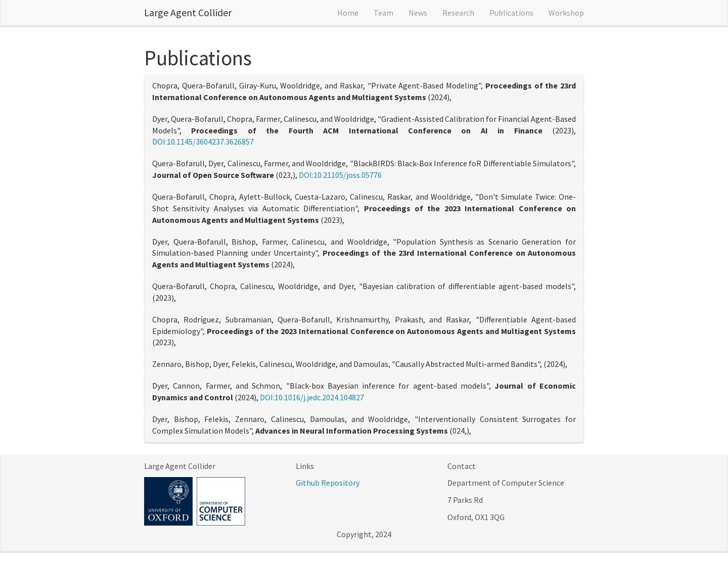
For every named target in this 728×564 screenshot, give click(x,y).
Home (348, 13)
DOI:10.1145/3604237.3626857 (203, 142)
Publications (511, 13)
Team (383, 13)
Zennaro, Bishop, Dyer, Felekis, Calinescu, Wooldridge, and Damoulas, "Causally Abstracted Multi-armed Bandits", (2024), (360, 364)
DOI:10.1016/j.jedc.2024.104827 (312, 397)
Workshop (566, 13)
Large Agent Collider (188, 12)
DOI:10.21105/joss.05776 (340, 175)
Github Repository (328, 483)
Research (458, 13)
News (418, 13)
